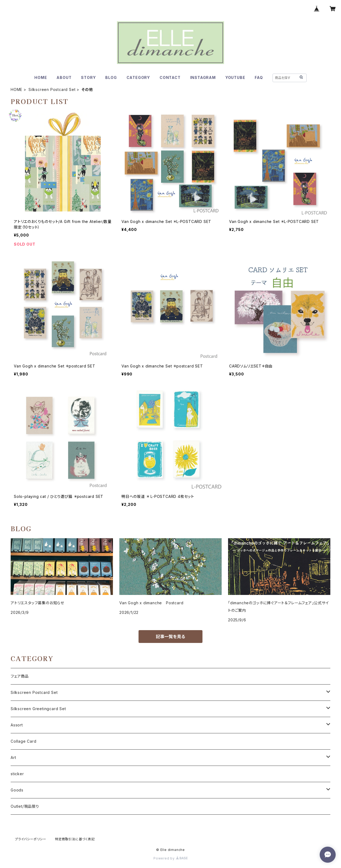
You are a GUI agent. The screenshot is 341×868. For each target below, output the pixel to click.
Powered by (170, 858)
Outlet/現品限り (25, 806)
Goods (17, 790)
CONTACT (170, 77)
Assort (17, 725)
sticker (17, 774)
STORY (88, 77)
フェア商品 (20, 676)
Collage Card (24, 741)
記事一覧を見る (170, 637)
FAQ (259, 77)
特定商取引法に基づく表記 (75, 839)
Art (13, 757)
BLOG (111, 77)
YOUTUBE (235, 77)
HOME (41, 77)
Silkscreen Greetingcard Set (38, 709)
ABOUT (64, 77)
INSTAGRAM (203, 77)
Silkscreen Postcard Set (52, 89)
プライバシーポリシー (31, 839)
